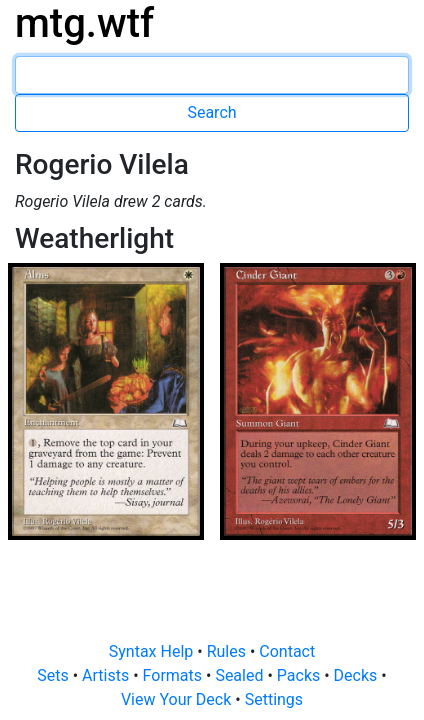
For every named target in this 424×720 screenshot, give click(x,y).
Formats (174, 675)
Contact (287, 651)
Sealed (241, 675)
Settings (274, 699)
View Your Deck (178, 699)
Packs (300, 675)
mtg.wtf (84, 23)
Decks (358, 675)
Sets (54, 675)
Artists (107, 675)
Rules (228, 651)
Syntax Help (153, 651)
